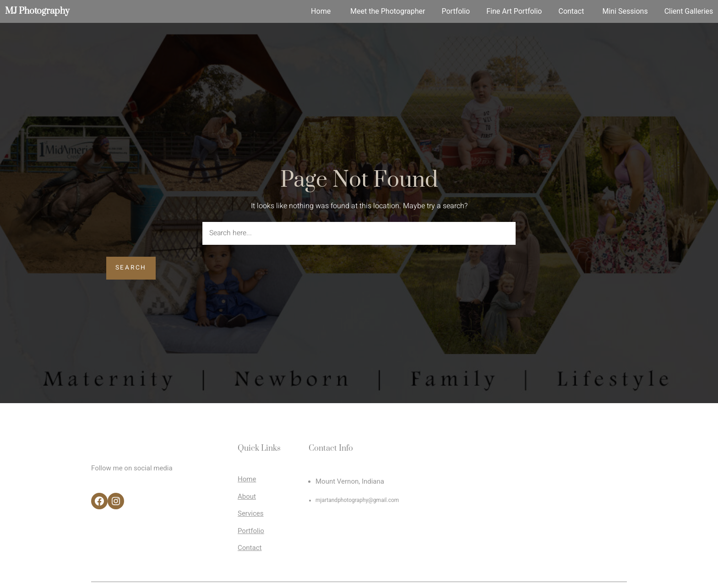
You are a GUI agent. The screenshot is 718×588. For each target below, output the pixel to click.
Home (247, 480)
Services (251, 515)
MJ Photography (37, 11)
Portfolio (251, 532)
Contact (250, 549)
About (247, 498)
